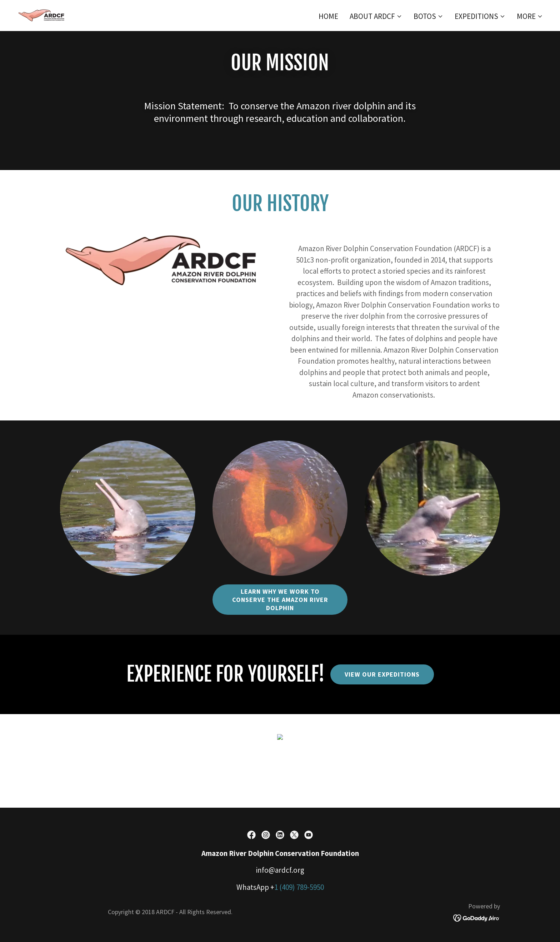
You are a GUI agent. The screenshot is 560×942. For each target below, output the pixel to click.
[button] (376, 16)
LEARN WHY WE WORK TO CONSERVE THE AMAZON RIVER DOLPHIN (280, 600)
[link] (42, 14)
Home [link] (328, 16)
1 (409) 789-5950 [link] (299, 887)
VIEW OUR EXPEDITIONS (382, 674)
